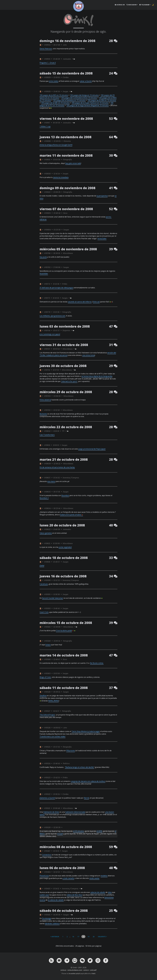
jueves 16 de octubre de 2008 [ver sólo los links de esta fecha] (63, 576)
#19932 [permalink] (47, 45)
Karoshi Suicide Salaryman (53, 598)
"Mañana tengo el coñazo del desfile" (80, 767)
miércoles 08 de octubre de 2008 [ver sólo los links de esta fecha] (66, 847)
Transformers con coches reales (53, 736)
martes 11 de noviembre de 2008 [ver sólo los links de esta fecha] (66, 155)
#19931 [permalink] (47, 59)
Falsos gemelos (46, 533)
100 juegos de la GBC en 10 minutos (55, 103)
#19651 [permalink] (47, 445)
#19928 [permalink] (47, 91)
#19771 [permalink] (47, 298)
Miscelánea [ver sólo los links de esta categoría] (68, 253)
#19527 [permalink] (47, 711)
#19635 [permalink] (47, 492)
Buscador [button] (132, 5)
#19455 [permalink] (47, 889)
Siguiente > (102, 937)
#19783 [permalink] (47, 267)
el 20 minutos (79, 831)
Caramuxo (44, 584)
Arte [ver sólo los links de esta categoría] (65, 45)
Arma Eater (102, 238)
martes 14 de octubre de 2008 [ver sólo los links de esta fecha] (64, 655)
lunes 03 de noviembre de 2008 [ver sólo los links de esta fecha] (65, 326)
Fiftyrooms (71, 751)
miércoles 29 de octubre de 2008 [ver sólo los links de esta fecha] (66, 392)
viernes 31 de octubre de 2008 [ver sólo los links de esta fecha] (64, 345)
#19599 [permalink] (47, 580)
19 (89, 937)
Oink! (93, 973)
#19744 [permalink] (47, 330)
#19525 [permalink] (47, 747)
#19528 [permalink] (47, 692)
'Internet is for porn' (69, 381)
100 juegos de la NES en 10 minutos (54, 95)
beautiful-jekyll (74, 973)
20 (94, 937)
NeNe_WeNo (53, 701)
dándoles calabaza (52, 924)
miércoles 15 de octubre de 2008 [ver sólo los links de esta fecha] (66, 623)
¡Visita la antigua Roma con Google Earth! (56, 145)
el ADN (99, 831)
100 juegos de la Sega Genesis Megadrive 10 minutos (88, 105)
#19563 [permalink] (47, 673)
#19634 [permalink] (47, 508)
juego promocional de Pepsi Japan (92, 449)
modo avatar (94, 878)
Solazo (48, 645)
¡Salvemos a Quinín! (47, 798)
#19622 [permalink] (47, 529)
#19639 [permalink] (47, 464)
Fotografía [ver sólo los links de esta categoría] (67, 159)
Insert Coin (44, 612)
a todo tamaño (68, 878)
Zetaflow (43, 696)
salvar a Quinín (86, 81)
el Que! (60, 834)
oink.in (86, 970)
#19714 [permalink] (47, 370)
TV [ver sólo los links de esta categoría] (63, 431)
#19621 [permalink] (47, 543)
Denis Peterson (46, 49)
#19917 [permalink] (47, 123)
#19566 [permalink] (47, 659)
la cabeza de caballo (56, 900)
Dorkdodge (47, 918)
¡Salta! (42, 566)
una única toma (88, 355)
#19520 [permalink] (47, 827)
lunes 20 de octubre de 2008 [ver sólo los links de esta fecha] (62, 525)
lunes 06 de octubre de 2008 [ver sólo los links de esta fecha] (62, 868)
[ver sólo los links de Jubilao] (40, 45)
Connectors (47, 855)
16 (73, 937)
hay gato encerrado (73, 163)
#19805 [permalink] (47, 213)
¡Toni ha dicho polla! (64, 631)
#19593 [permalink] (47, 608)
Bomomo (43, 414)
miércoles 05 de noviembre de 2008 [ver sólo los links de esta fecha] (68, 249)
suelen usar (44, 895)
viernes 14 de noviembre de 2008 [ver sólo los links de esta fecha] (66, 119)
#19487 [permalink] (47, 851)
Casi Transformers (47, 435)
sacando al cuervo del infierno (80, 302)
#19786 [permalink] (47, 253)
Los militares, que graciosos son (52, 316)
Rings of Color (45, 677)
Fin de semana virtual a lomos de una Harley (57, 467)
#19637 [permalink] (47, 478)
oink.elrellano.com (75, 970)
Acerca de (120, 5)
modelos (104, 876)
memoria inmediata (61, 177)
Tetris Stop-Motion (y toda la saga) (86, 731)
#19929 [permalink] (47, 77)
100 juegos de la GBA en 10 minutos (102, 100)
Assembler (44, 274)
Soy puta (43, 257)
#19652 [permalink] (47, 431)
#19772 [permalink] (47, 284)
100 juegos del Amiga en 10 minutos (84, 95)
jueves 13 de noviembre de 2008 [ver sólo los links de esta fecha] (66, 137)
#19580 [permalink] (47, 641)
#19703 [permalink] (47, 396)
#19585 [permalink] (47, 627)
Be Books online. (97, 663)
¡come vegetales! (65, 547)
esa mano (51, 481)
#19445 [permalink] (47, 915)
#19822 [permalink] (47, 192)
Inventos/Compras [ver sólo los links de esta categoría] (71, 478)
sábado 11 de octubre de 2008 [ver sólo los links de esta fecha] (64, 688)
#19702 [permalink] (47, 410)
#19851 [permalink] (47, 159)
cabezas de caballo (98, 892)
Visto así (96, 302)
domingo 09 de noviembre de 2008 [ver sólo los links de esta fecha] (68, 188)
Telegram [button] (144, 5)
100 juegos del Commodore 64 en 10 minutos (79, 98)
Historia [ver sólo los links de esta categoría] (67, 141)
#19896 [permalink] (47, 141)
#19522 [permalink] (47, 794)
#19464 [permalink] (47, 872)
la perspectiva (102, 196)
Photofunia (44, 876)
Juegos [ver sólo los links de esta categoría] (65, 91)
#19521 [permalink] (47, 808)
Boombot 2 (44, 498)
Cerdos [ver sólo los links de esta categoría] (66, 77)
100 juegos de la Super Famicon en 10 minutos (90, 103)
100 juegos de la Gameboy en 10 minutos (69, 100)
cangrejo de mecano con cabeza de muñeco (88, 781)
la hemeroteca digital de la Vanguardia (97, 376)
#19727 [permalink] (47, 349)
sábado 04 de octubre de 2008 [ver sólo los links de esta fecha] (64, 911)
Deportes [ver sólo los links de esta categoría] (66, 330)
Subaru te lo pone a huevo (71, 515)
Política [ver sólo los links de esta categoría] (66, 763)
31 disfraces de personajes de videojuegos (56, 288)
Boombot (65, 495)
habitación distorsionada (75, 812)
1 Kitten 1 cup (45, 126)
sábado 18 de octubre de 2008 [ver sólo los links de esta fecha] (64, 558)
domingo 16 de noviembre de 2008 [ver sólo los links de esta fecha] (68, 41)
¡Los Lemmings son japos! (50, 334)
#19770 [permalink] (47, 312)
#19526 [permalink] (47, 728)
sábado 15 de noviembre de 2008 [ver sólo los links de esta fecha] (66, 73)
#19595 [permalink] (47, 594)
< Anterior (55, 937)
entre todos (54, 81)
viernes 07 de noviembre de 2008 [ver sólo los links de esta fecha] (66, 209)
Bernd (86, 798)
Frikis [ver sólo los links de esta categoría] (65, 284)
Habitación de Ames (51, 812)
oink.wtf (93, 970)
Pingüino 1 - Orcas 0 (48, 63)
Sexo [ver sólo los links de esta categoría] (65, 213)
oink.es (63, 970)
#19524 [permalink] (47, 763)
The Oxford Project (47, 715)
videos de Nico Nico (75, 895)
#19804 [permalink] (47, 230)
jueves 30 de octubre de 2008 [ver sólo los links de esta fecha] (63, 366)
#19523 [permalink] (47, 777)
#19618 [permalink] (47, 562)
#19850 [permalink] (47, 174)
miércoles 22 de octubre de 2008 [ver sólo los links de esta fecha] (66, 427)
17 (78, 937)
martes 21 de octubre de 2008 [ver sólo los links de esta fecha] (64, 459)
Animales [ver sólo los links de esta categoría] (67, 59)
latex (110, 892)
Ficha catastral (45, 400)
